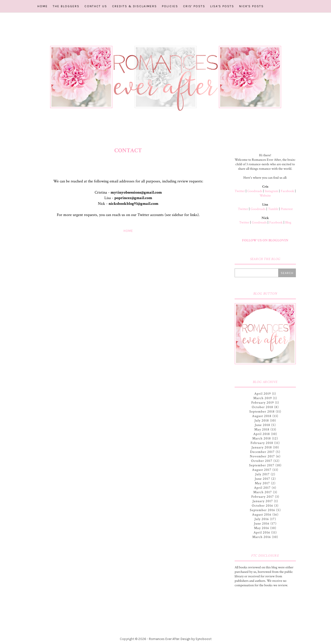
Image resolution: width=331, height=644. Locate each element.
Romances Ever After (164, 639)
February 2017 (263, 497)
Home (43, 6)
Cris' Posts (194, 6)
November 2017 (262, 456)
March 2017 (263, 492)
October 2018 (263, 407)
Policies (170, 6)
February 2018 (262, 443)
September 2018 (262, 412)
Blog (288, 222)
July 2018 (262, 421)
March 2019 (263, 398)
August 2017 (262, 470)
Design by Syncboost (196, 639)
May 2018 (262, 429)
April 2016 (262, 533)
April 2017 (262, 488)
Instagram (271, 191)
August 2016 (262, 515)
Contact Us (96, 6)
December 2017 (262, 452)
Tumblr (273, 209)
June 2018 (263, 425)
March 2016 (262, 537)
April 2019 (263, 394)
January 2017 (263, 501)
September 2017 (262, 465)
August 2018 (262, 416)
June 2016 (262, 524)
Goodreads (255, 191)
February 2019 (263, 403)
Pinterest (287, 209)
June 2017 (263, 479)
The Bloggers (66, 6)
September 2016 (263, 510)
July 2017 (263, 474)
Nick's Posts (251, 6)
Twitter (240, 191)
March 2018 (262, 438)
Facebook (287, 191)
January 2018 (262, 447)
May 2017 (262, 483)
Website (265, 196)
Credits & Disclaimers (134, 6)
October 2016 (263, 506)
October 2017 (262, 461)
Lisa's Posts (222, 6)
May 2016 (262, 528)
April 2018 (262, 434)
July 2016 (262, 519)
